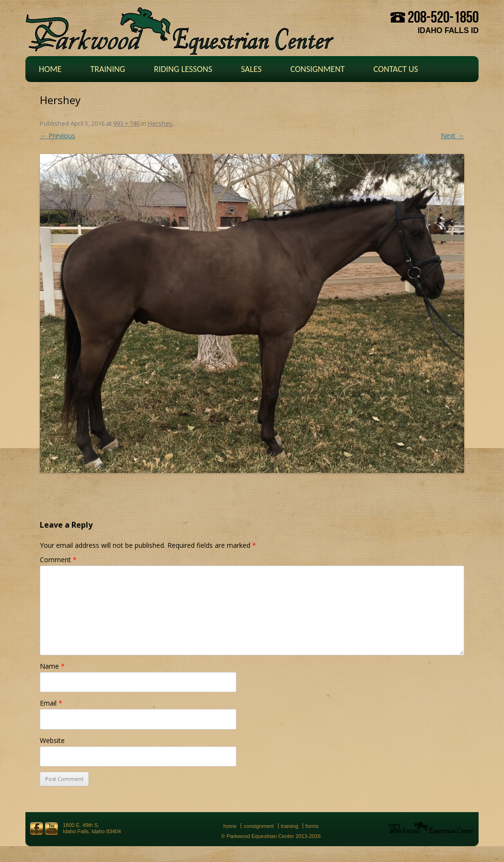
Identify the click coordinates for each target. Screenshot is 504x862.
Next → (452, 136)
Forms (312, 826)
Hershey (160, 123)
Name (52, 666)
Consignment (317, 69)
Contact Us (396, 69)
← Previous (58, 136)
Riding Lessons (183, 69)
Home (50, 69)
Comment (58, 560)
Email (51, 703)
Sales (251, 69)
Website (52, 740)
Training (108, 69)
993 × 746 (126, 123)
